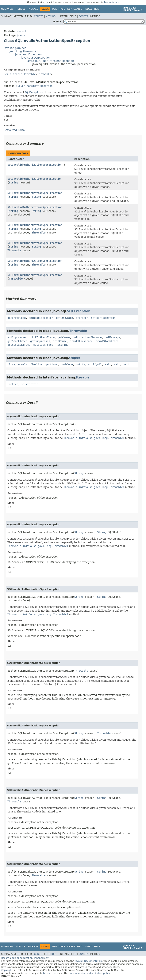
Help (97, 9)
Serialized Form (14, 130)
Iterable (30, 74)
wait (108, 364)
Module (21, 9)
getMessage (112, 337)
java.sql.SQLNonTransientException (50, 61)
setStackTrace (43, 345)
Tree (62, 9)
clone (11, 364)
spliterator (29, 384)
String (13, 183)
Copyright (7, 970)
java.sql (21, 31)
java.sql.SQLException (36, 58)
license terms (111, 2)
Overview (7, 9)
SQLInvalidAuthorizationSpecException (35, 165)
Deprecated (75, 9)
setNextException (103, 318)
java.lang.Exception (28, 54)
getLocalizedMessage (87, 337)
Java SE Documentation (88, 961)
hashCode (67, 364)
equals (23, 364)
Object (75, 358)
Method (51, 16)
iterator (82, 318)
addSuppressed (17, 337)
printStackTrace (81, 341)
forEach (13, 384)
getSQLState (64, 318)
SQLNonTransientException (34, 86)
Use (54, 9)
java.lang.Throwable (23, 51)
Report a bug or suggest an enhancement (25, 958)
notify (80, 364)
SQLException (79, 311)
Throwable (44, 74)
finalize (36, 364)
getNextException (41, 318)
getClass (52, 364)
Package (33, 9)
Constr (39, 16)
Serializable (13, 74)
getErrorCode (17, 318)
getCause (64, 337)
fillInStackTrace (42, 337)
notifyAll (95, 364)
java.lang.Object (15, 48)
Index (88, 9)
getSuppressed (40, 341)
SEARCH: (57, 22)
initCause (60, 341)
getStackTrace (17, 341)
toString (62, 345)
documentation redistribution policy (89, 973)
